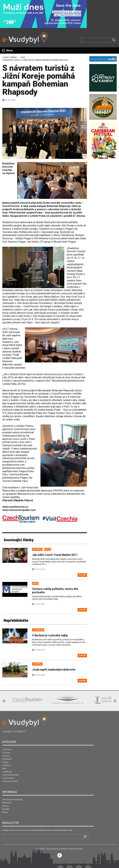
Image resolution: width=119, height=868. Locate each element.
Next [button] (115, 701)
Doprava (6, 756)
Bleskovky (7, 803)
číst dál (82, 575)
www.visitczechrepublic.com (19, 510)
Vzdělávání (7, 772)
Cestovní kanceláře (11, 775)
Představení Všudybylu (12, 800)
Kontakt (6, 809)
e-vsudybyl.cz (8, 731)
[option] (27, 700)
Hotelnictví (7, 759)
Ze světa (6, 753)
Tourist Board (8, 778)
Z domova (7, 749)
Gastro (5, 762)
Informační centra (10, 781)
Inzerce (6, 806)
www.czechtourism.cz (15, 507)
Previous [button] (4, 701)
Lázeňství (7, 765)
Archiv (5, 812)
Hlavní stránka (9, 57)
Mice (23, 57)
